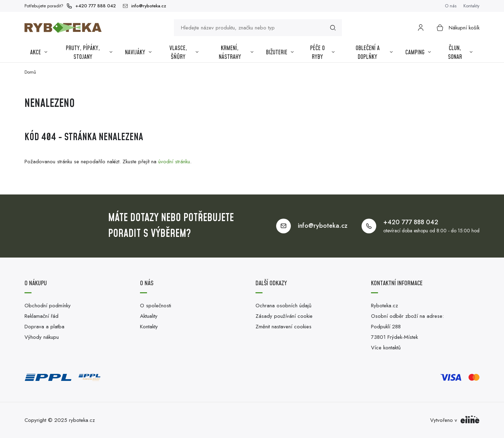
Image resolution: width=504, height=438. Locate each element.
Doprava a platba (44, 327)
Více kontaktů (386, 348)
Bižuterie (280, 53)
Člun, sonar (460, 53)
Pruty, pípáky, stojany (89, 53)
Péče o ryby (322, 53)
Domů (30, 72)
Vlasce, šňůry (184, 53)
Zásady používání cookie (284, 316)
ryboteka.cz (82, 420)
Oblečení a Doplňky (374, 53)
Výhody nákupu (42, 337)
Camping (418, 53)
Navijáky (138, 53)
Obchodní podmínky (48, 306)
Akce (39, 53)
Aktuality (149, 316)
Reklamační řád (41, 316)
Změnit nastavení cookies (283, 327)
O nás (451, 6)
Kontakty (471, 6)
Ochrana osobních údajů (283, 306)
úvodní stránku (174, 162)
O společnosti (156, 306)
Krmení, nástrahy (236, 53)
